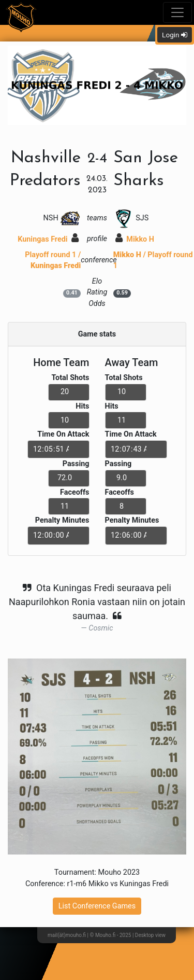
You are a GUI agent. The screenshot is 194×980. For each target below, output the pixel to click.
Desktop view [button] (150, 935)
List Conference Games (97, 906)
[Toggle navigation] (177, 12)
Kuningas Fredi (48, 239)
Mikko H (135, 239)
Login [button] (175, 35)
